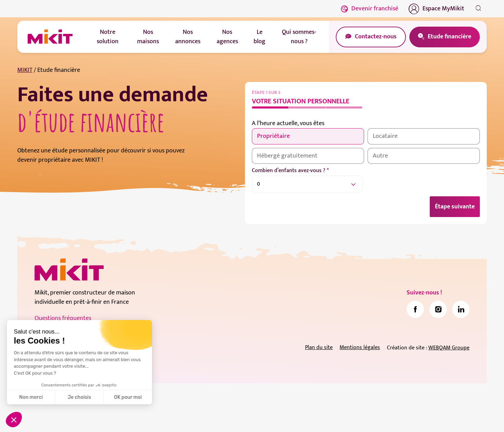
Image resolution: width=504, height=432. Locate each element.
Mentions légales (360, 348)
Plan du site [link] (319, 348)
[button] (14, 420)
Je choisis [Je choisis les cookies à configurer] (79, 397)
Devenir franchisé (370, 9)
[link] (415, 310)
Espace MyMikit (436, 9)
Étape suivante (455, 207)
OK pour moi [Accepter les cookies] (128, 397)
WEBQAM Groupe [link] (449, 348)
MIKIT (25, 70)
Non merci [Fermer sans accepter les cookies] (31, 397)
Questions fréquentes (63, 319)
